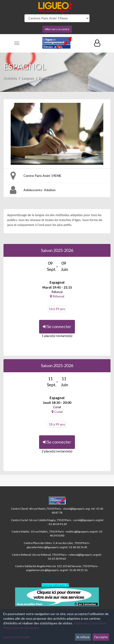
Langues (28, 78)
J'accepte (101, 637)
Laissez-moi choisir (17, 637)
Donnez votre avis (54, 585)
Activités (10, 78)
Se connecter (57, 326)
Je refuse (83, 637)
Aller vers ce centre (57, 29)
